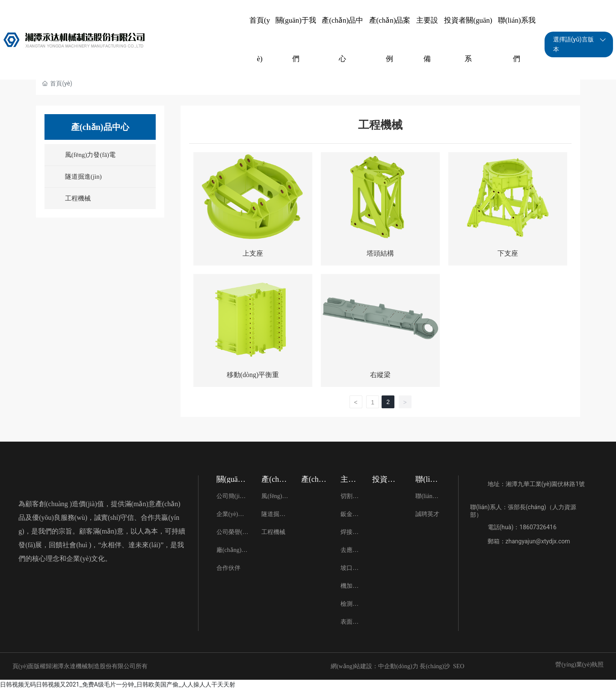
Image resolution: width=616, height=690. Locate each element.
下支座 (508, 253)
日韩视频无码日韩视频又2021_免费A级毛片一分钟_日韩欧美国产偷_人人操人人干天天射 (118, 684)
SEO (459, 666)
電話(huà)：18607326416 (522, 527)
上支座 (253, 253)
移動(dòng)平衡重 (253, 375)
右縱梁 (380, 375)
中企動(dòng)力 (398, 666)
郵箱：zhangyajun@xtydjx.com (529, 541)
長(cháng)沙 (435, 666)
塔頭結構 (380, 253)
